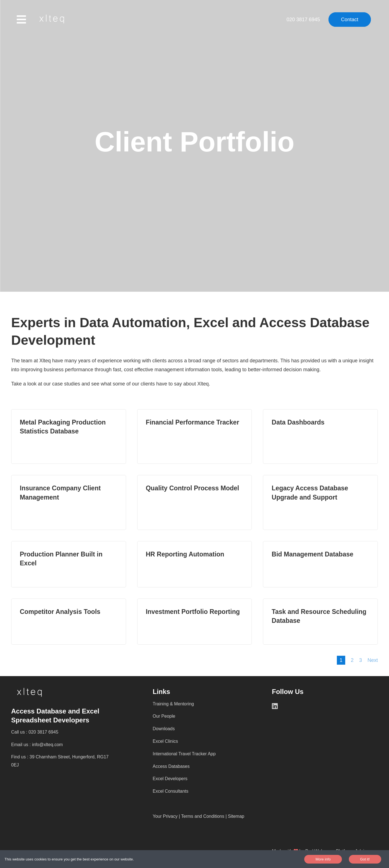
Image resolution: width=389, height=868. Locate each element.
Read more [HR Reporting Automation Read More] (195, 564)
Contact (350, 20)
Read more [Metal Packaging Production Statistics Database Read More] (69, 437)
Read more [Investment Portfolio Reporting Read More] (195, 622)
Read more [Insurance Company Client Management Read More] (69, 502)
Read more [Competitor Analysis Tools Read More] (69, 622)
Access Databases (171, 766)
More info (323, 859)
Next (373, 660)
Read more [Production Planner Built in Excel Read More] (69, 564)
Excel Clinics (165, 741)
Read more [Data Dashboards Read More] (320, 437)
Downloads (164, 729)
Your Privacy (165, 816)
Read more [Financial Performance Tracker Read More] (195, 437)
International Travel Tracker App (184, 754)
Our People (164, 716)
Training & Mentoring (173, 704)
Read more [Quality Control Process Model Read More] (195, 502)
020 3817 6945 (304, 20)
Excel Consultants (171, 791)
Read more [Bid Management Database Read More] (320, 564)
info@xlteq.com (48, 745)
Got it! (365, 859)
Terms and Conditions (203, 816)
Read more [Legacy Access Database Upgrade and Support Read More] (320, 502)
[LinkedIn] (279, 706)
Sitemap (236, 816)
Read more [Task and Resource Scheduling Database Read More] (320, 622)
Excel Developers (170, 779)
